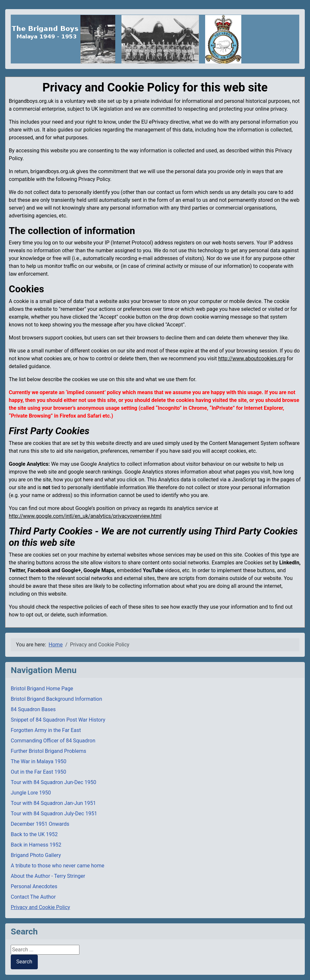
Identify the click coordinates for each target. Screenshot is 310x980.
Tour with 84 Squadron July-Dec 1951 (54, 814)
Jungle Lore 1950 (31, 793)
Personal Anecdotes (34, 886)
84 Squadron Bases (33, 709)
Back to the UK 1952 (34, 834)
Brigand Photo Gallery (36, 855)
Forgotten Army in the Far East (46, 730)
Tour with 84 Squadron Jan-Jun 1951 (53, 803)
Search (24, 962)
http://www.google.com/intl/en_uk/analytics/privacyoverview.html (85, 516)
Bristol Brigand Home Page (42, 689)
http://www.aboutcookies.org (252, 359)
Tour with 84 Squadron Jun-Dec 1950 (54, 782)
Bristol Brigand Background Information (56, 699)
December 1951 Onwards (40, 824)
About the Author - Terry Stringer (48, 876)
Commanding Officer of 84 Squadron (53, 741)
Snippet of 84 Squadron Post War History (58, 720)
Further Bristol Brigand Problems (49, 751)
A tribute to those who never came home (57, 866)
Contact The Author (33, 897)
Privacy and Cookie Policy (40, 907)
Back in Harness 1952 (36, 845)
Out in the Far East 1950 (38, 772)
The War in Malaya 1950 (39, 761)
